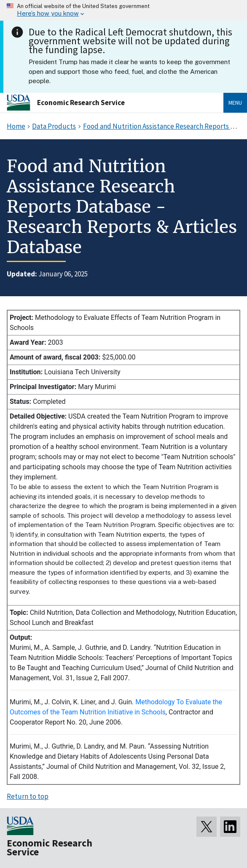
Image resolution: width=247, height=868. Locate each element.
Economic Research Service (81, 103)
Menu (235, 103)
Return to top (28, 796)
